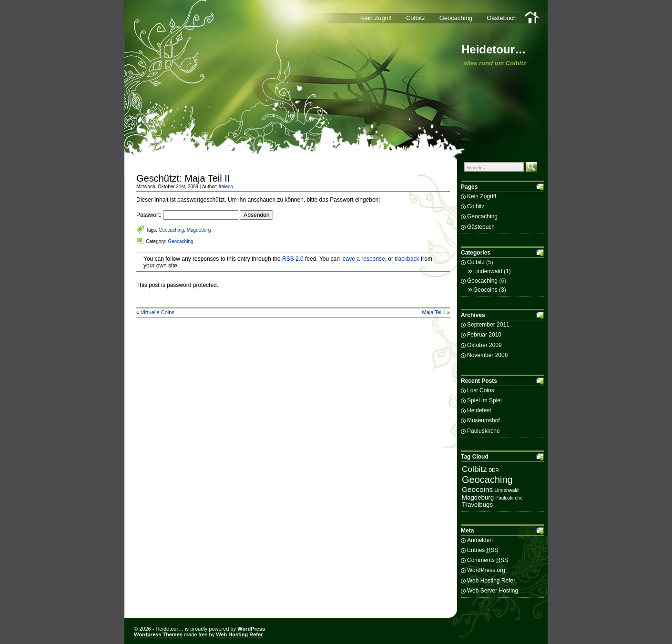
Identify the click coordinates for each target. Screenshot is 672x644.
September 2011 (488, 325)
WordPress (251, 629)
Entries (483, 550)
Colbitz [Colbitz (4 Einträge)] (474, 469)
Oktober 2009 (484, 345)
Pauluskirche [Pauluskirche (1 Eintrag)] (509, 498)
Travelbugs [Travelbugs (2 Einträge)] (477, 505)
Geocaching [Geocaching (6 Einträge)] (487, 480)
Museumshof (484, 420)
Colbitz (416, 18)
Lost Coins (481, 390)
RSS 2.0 (293, 259)
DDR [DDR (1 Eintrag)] (494, 470)
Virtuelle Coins (158, 312)
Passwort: (187, 215)
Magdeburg (199, 230)
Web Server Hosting (493, 591)
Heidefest (479, 410)
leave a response (363, 259)
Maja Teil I (433, 312)
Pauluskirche (484, 431)
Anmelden (480, 540)
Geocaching (456, 18)
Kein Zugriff (376, 18)
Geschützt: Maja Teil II (183, 178)
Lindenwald (488, 271)
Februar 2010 (484, 335)
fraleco (226, 187)
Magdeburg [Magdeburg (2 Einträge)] (478, 497)
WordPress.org (486, 570)
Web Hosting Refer (491, 581)
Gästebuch (502, 18)
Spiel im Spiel (484, 400)
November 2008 (487, 355)
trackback (407, 259)
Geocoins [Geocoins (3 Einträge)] (477, 489)
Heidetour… (494, 49)
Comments (488, 560)
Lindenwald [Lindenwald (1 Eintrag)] (507, 490)
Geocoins (485, 290)
